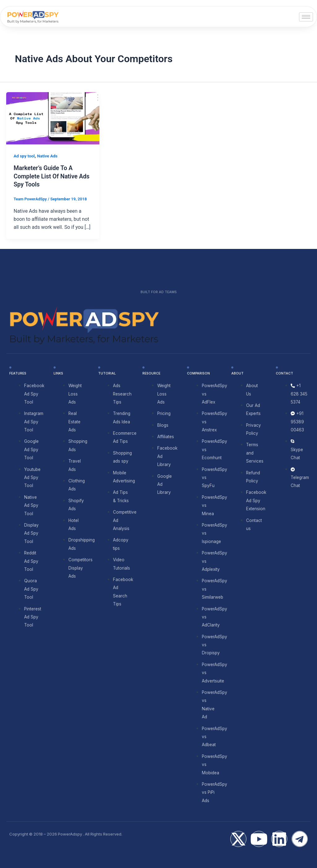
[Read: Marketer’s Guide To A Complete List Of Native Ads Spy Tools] (53, 118)
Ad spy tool (24, 156)
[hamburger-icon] (306, 17)
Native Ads (48, 156)
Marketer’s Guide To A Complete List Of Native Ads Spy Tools (53, 176)
